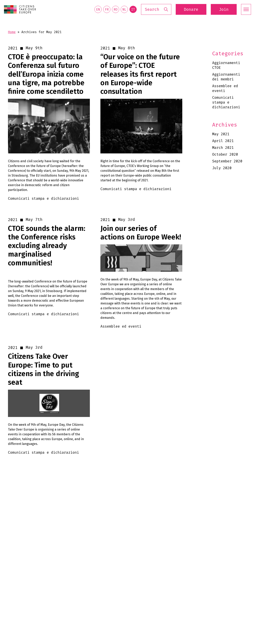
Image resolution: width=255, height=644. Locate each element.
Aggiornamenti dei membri (226, 77)
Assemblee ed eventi (225, 88)
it (133, 9)
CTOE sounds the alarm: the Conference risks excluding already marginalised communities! (47, 246)
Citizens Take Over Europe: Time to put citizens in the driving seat (44, 369)
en (98, 9)
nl (124, 9)
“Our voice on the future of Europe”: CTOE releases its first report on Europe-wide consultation (140, 74)
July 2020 (222, 168)
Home (12, 32)
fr (107, 9)
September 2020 (227, 161)
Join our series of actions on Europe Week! (141, 233)
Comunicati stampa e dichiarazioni (226, 102)
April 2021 (223, 141)
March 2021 (223, 148)
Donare (191, 9)
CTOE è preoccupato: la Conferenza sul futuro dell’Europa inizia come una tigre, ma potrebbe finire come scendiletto (46, 74)
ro (115, 9)
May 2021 (221, 134)
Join (224, 9)
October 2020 (225, 154)
